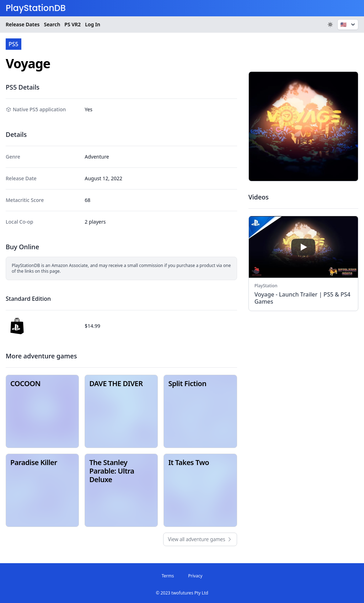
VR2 (73, 25)
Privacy (195, 576)
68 (87, 200)
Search (52, 24)
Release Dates (23, 24)
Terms (168, 576)
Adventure (97, 157)
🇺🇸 (349, 25)
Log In (93, 24)
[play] (303, 247)
